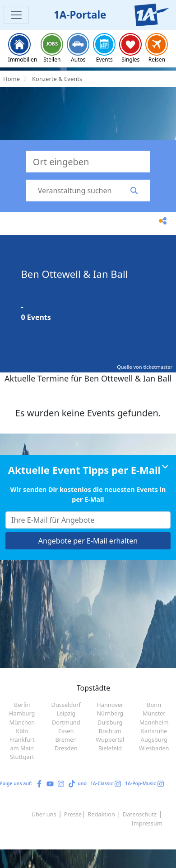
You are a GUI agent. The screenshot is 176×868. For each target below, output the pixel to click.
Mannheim (154, 722)
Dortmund (66, 722)
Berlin (22, 705)
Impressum (147, 823)
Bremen (66, 739)
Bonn (154, 705)
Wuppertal (110, 739)
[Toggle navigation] (16, 15)
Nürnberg (110, 713)
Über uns (44, 814)
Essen (66, 731)
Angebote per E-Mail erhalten (88, 541)
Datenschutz (140, 814)
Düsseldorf (66, 705)
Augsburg (154, 739)
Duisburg (110, 722)
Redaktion (101, 814)
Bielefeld (110, 748)
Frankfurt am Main (22, 744)
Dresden (66, 748)
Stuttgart (22, 757)
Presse (73, 814)
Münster (154, 713)
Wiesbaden (154, 748)
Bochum (110, 731)
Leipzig (66, 713)
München (22, 722)
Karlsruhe (154, 731)
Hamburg (22, 713)
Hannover (110, 705)
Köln (22, 731)
